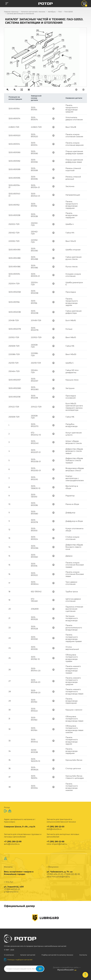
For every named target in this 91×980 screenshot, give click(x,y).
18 (41, 84)
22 (8, 74)
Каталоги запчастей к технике (33, 12)
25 (39, 56)
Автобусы (52, 12)
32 (63, 40)
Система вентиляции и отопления (20, 14)
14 (70, 58)
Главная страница (11, 12)
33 (64, 46)
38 (66, 68)
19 (38, 75)
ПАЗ (60, 12)
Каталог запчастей (28, 955)
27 (26, 41)
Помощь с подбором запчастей (18, 960)
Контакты (83, 955)
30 (38, 31)
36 (53, 67)
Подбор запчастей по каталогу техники (57, 955)
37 (45, 66)
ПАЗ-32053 (68, 12)
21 (29, 72)
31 (60, 35)
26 (13, 48)
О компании (9, 955)
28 (32, 37)
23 (34, 67)
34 (67, 50)
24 (11, 63)
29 (38, 34)
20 (34, 74)
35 (57, 62)
